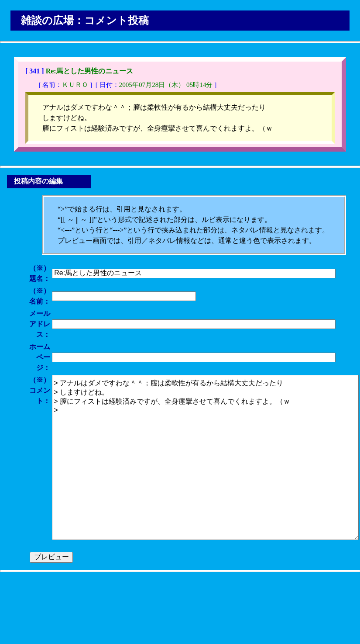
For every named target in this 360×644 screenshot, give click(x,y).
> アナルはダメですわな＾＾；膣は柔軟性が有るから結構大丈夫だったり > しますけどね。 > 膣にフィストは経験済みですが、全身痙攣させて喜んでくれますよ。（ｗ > (205, 457)
